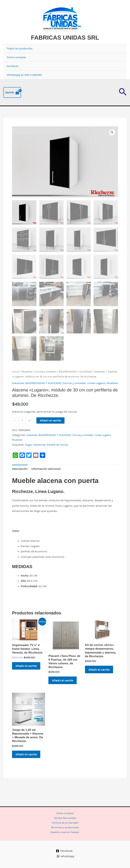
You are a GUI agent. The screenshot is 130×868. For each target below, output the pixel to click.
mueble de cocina (57, 457)
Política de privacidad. (65, 822)
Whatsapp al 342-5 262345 (24, 87)
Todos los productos (20, 61)
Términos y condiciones (65, 827)
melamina (39, 457)
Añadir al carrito (50, 433)
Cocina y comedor (46, 384)
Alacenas (100, 384)
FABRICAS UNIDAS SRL (57, 50)
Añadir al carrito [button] (27, 679)
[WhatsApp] (66, 856)
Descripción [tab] (20, 481)
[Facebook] (65, 851)
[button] (123, 105)
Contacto (13, 78)
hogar (28, 457)
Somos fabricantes (65, 816)
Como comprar (16, 70)
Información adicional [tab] (46, 481)
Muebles (27, 384)
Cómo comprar (65, 811)
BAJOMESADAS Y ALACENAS (75, 384)
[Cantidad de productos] (22, 433)
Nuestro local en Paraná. (65, 832)
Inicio (15, 384)
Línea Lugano (96, 396)
